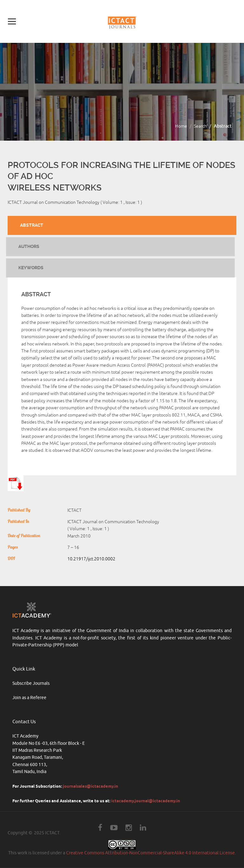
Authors (26, 246)
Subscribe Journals (31, 683)
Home (181, 126)
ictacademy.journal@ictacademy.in (146, 801)
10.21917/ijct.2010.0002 (91, 559)
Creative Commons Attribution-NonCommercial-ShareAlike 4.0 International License (150, 853)
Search (200, 126)
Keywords (28, 268)
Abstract (32, 225)
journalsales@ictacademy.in (91, 786)
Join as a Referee (29, 698)
